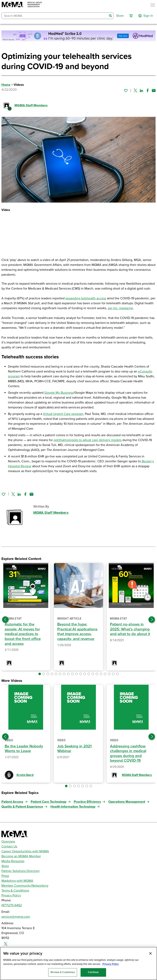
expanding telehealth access (86, 298)
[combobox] (55, 16)
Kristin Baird (25, 775)
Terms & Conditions (15, 891)
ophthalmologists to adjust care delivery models (88, 440)
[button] (131, 16)
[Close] (150, 953)
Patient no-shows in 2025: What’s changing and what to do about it (130, 629)
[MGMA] (22, 5)
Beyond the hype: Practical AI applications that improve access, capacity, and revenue (78, 632)
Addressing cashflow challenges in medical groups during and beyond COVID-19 (129, 753)
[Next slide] (152, 620)
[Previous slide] (5, 620)
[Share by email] (154, 90)
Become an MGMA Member (21, 856)
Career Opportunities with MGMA (25, 851)
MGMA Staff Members (31, 105)
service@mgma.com (16, 917)
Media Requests (13, 861)
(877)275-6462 (12, 905)
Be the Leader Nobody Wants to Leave (25, 749)
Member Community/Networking (25, 886)
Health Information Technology (73, 807)
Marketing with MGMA (17, 881)
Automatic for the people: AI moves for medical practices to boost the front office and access (23, 634)
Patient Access (12, 802)
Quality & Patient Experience (22, 807)
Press (5, 876)
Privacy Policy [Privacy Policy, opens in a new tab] (111, 964)
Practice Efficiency (87, 802)
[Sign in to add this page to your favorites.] (126, 90)
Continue (93, 972)
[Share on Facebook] (148, 90)
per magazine (120, 308)
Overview (8, 842)
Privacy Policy (11, 895)
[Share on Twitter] (135, 90)
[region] (78, 963)
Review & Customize (63, 972)
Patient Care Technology (49, 802)
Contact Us (9, 846)
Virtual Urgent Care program (63, 414)
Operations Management (127, 802)
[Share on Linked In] (141, 90)
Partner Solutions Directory (21, 871)
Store (5, 866)
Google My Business (59, 393)
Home (6, 85)
